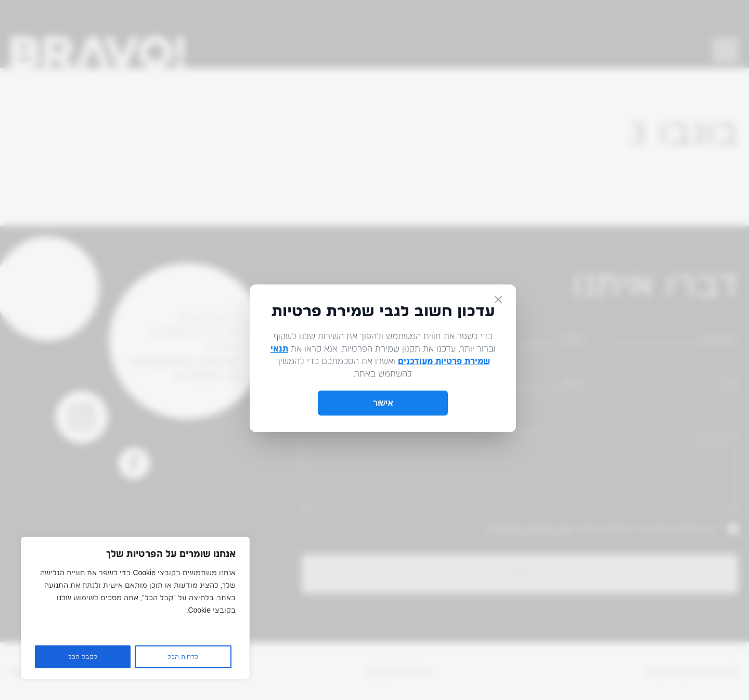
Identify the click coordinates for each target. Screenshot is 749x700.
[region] (135, 608)
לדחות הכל (183, 657)
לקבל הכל (83, 657)
